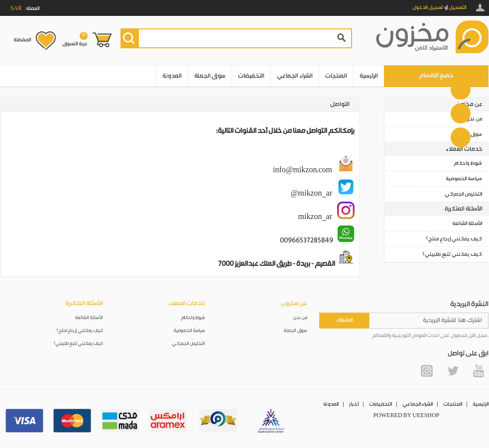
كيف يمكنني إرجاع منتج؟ (454, 239)
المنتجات (336, 76)
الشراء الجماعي (295, 76)
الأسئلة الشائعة (467, 224)
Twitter (453, 371)
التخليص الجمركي (463, 194)
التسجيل (457, 7)
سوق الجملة (210, 76)
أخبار (354, 404)
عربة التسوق (75, 39)
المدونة (172, 76)
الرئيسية (369, 76)
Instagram (427, 371)
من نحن (474, 119)
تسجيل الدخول (428, 7)
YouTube (479, 371)
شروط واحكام (468, 163)
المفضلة (22, 40)
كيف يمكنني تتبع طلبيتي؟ (452, 254)
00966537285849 (306, 240)
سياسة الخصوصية (464, 179)
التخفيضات (251, 76)
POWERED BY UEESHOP (407, 416)
